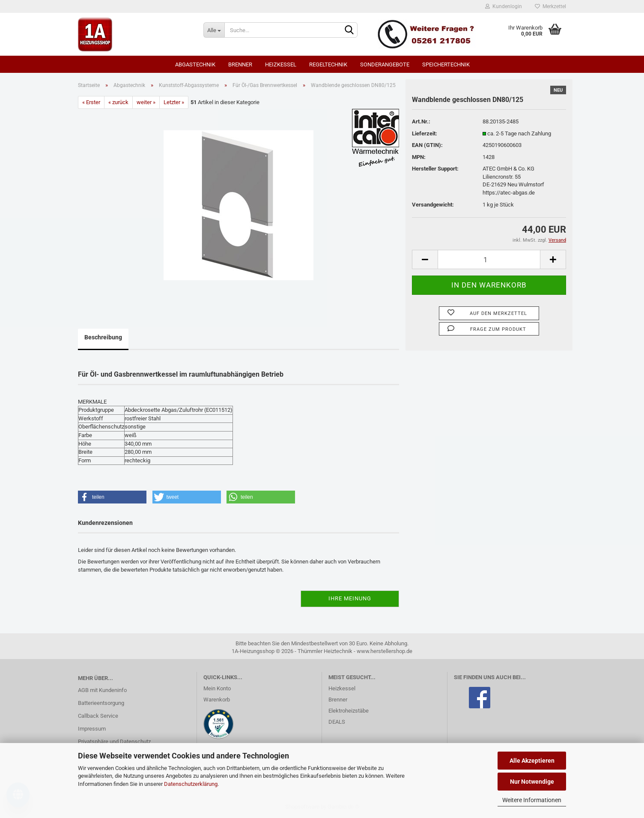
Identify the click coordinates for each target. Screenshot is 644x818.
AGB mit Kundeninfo (102, 690)
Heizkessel (281, 64)
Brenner (240, 64)
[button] (112, 497)
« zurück (118, 102)
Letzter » (174, 102)
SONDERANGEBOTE (385, 64)
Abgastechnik (195, 64)
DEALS (337, 722)
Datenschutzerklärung (191, 784)
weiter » (146, 102)
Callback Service (98, 716)
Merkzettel (550, 6)
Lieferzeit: (425, 133)
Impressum (92, 729)
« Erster (91, 102)
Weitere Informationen (532, 800)
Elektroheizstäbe (349, 711)
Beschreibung (103, 337)
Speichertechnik (446, 64)
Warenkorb (217, 700)
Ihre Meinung (350, 598)
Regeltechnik (328, 64)
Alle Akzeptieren (532, 761)
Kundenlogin (504, 6)
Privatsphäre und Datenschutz (114, 742)
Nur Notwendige (532, 782)
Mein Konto (217, 688)
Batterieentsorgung (101, 703)
